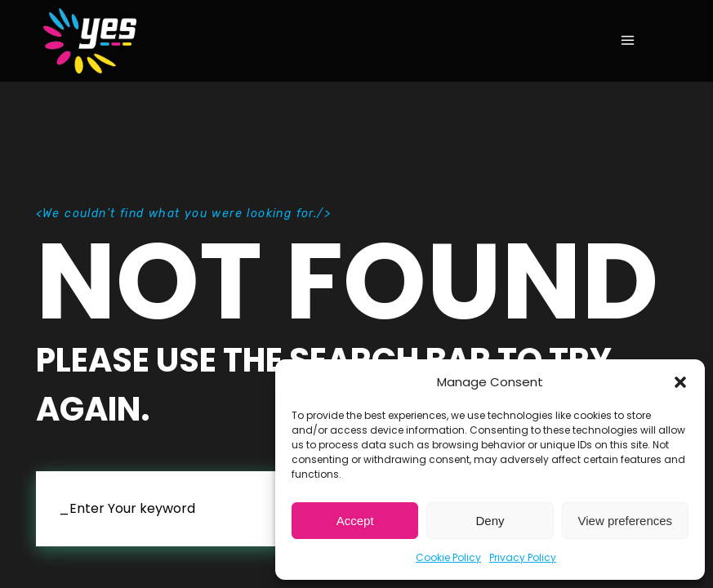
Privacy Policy (523, 557)
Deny (490, 521)
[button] (680, 382)
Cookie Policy (448, 557)
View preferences (626, 521)
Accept (355, 521)
